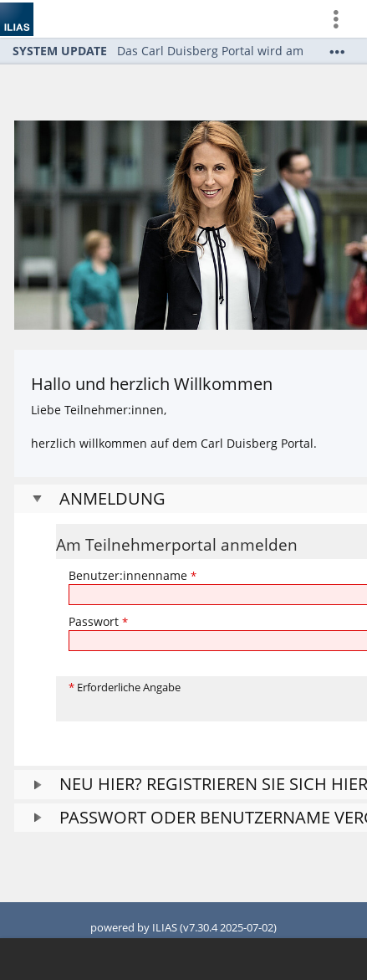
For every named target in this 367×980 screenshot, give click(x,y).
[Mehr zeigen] (337, 52)
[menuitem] (343, 19)
